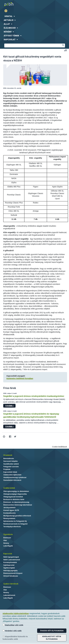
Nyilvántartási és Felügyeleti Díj (15, 521)
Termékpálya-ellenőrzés (12, 527)
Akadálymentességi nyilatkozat (15, 478)
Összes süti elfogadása (52, 631)
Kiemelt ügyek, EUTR (11, 510)
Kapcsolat (8, 554)
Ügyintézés (8, 534)
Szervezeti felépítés (11, 461)
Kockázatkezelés (10, 513)
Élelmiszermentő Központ (13, 573)
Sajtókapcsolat (9, 565)
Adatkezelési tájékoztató (12, 475)
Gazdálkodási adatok (11, 464)
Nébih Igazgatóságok (11, 557)
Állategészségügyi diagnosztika (15, 494)
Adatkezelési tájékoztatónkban (16, 613)
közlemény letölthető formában (20, 378)
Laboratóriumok (9, 595)
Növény (6, 543)
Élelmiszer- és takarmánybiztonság (16, 502)
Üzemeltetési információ (12, 480)
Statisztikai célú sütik (13, 625)
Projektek (7, 469)
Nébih (17, 4)
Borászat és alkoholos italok (14, 499)
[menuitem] (34, 16)
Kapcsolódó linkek (10, 472)
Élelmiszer (7, 538)
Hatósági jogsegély (10, 571)
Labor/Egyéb (8, 546)
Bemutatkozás (9, 459)
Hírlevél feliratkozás (11, 576)
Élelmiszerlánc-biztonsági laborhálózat (18, 505)
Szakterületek (9, 488)
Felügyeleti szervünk (11, 467)
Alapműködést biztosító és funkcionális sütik (15, 638)
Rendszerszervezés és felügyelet (15, 524)
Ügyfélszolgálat (9, 568)
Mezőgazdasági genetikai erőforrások (17, 516)
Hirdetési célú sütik (12, 631)
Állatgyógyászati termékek (13, 497)
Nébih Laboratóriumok (12, 560)
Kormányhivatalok (10, 562)
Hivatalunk (8, 455)
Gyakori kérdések (11, 584)
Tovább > (9, 406)
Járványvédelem (9, 508)
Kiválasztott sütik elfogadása (52, 638)
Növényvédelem (9, 518)
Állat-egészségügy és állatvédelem (16, 491)
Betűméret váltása (65, 50)
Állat (5, 540)
